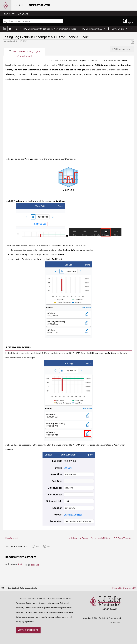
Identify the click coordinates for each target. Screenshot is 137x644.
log (38, 565)
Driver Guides (116, 29)
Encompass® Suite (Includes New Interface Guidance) (50, 29)
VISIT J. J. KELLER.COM (28, 630)
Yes (37, 546)
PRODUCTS (10, 14)
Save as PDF (132, 42)
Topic (20, 564)
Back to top (11, 538)
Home (14, 29)
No (48, 546)
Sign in (130, 22)
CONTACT (23, 14)
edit (33, 565)
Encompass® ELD (92, 29)
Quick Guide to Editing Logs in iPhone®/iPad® (26, 54)
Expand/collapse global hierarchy (6, 29)
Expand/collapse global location (133, 28)
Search (5, 21)
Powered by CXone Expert (124, 588)
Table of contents (122, 49)
